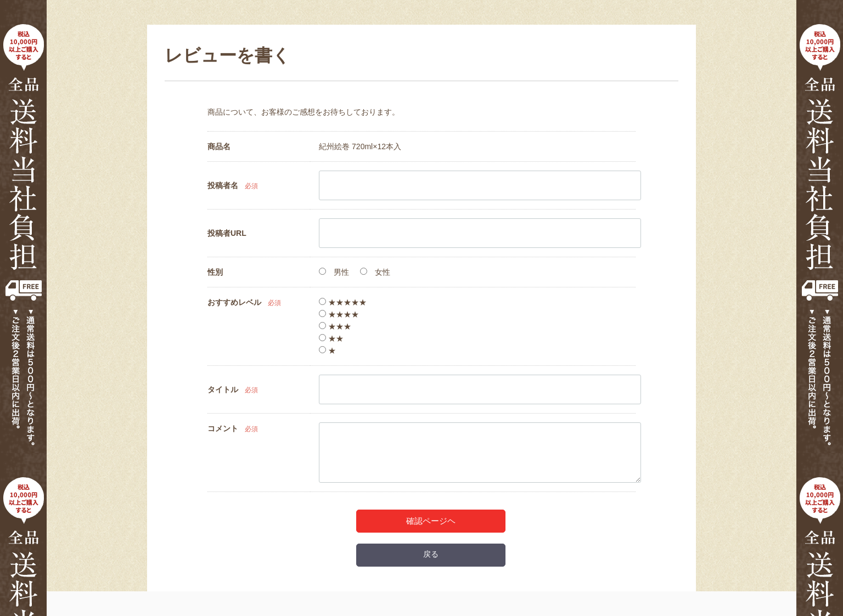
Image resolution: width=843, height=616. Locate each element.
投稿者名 (223, 185)
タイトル (223, 389)
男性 (334, 272)
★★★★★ (343, 302)
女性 (375, 272)
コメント (223, 428)
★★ (331, 338)
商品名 (219, 146)
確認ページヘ (431, 521)
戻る (431, 554)
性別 (215, 272)
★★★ (335, 326)
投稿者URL (227, 233)
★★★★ (339, 314)
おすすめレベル (234, 302)
